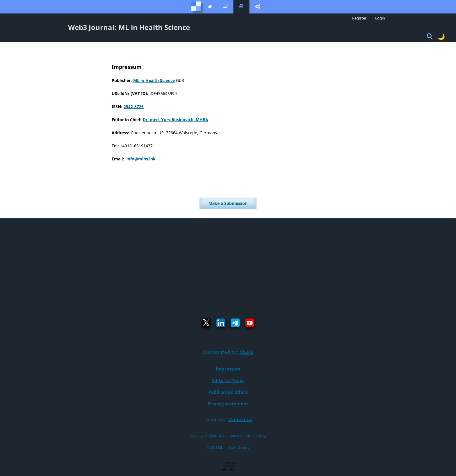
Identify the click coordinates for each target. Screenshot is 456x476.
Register (359, 18)
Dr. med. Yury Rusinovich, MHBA (176, 120)
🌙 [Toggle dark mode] (441, 36)
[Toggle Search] (430, 37)
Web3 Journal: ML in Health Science (129, 27)
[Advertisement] (228, 262)
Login (380, 18)
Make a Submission (228, 203)
